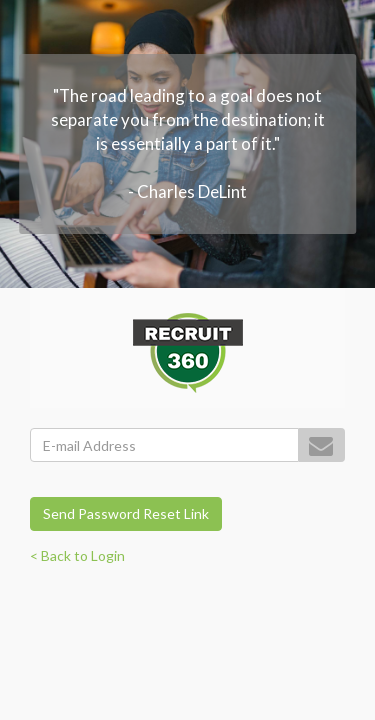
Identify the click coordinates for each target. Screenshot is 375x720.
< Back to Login (77, 555)
